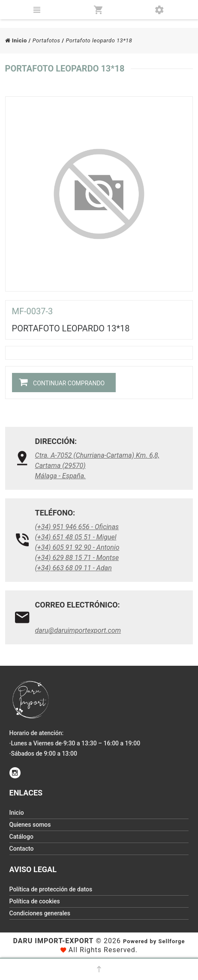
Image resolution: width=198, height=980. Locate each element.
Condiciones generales (40, 913)
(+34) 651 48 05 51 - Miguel (76, 537)
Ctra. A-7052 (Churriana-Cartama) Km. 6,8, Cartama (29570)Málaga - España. (97, 466)
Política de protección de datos (51, 889)
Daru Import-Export (54, 941)
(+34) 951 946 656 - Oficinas (77, 527)
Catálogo (21, 837)
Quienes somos (30, 825)
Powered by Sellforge (154, 941)
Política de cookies (35, 901)
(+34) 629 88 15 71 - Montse (77, 558)
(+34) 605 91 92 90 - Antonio (77, 547)
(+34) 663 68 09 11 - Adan (73, 568)
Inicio (16, 40)
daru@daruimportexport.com (78, 630)
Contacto (22, 849)
